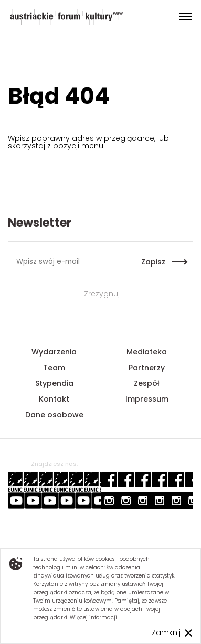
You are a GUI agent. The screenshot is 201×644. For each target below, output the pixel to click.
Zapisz (153, 262)
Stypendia (54, 383)
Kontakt (54, 399)
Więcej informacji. (94, 618)
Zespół (147, 383)
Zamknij (166, 632)
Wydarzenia (54, 352)
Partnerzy (147, 368)
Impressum (147, 399)
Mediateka (147, 352)
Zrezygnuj (101, 294)
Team (54, 368)
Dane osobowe (54, 415)
